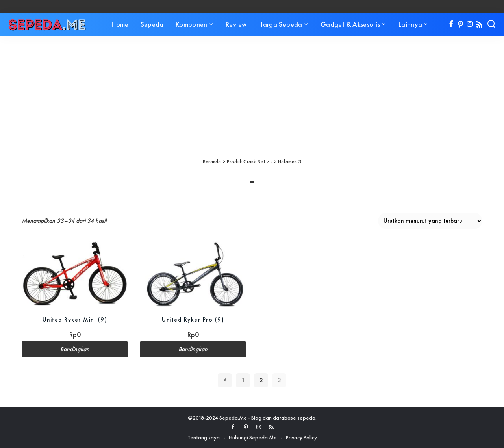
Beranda (212, 162)
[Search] (491, 24)
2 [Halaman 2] (261, 380)
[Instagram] (470, 24)
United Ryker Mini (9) (75, 319)
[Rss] (479, 24)
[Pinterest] (460, 24)
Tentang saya (204, 437)
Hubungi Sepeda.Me (253, 437)
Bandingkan (75, 349)
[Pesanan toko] (430, 221)
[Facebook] (451, 24)
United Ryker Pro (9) (193, 319)
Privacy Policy (301, 437)
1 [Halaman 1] (243, 380)
